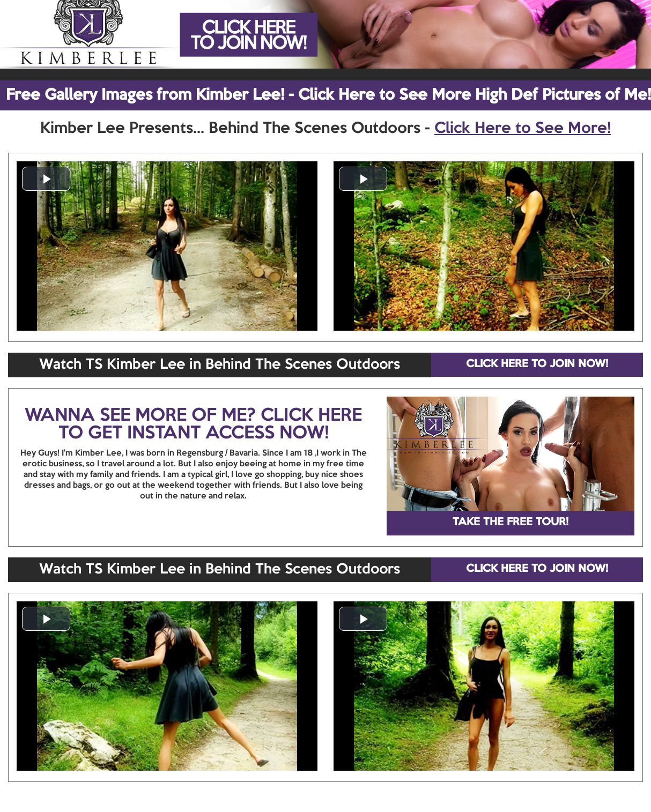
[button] (46, 179)
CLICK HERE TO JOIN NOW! (537, 364)
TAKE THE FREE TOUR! (511, 523)
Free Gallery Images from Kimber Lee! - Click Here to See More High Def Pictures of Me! (328, 95)
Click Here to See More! (523, 129)
